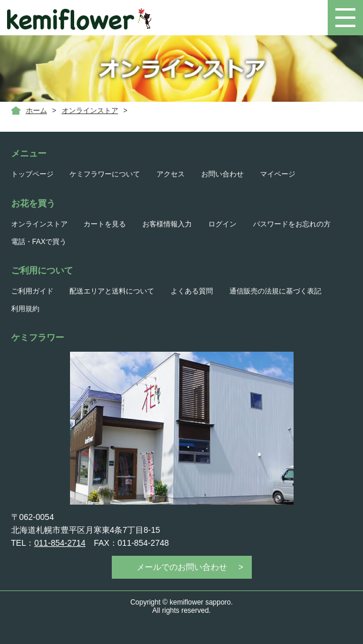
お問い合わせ (222, 174)
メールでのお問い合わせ (182, 567)
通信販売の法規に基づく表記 (275, 291)
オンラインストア (90, 111)
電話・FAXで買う (39, 242)
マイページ (278, 174)
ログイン (222, 224)
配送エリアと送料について (112, 291)
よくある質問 (192, 291)
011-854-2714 (60, 543)
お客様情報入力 (167, 224)
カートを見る (105, 224)
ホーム (36, 111)
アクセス (171, 174)
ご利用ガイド (32, 291)
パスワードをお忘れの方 (292, 224)
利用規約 (25, 309)
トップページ (32, 174)
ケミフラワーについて (105, 174)
